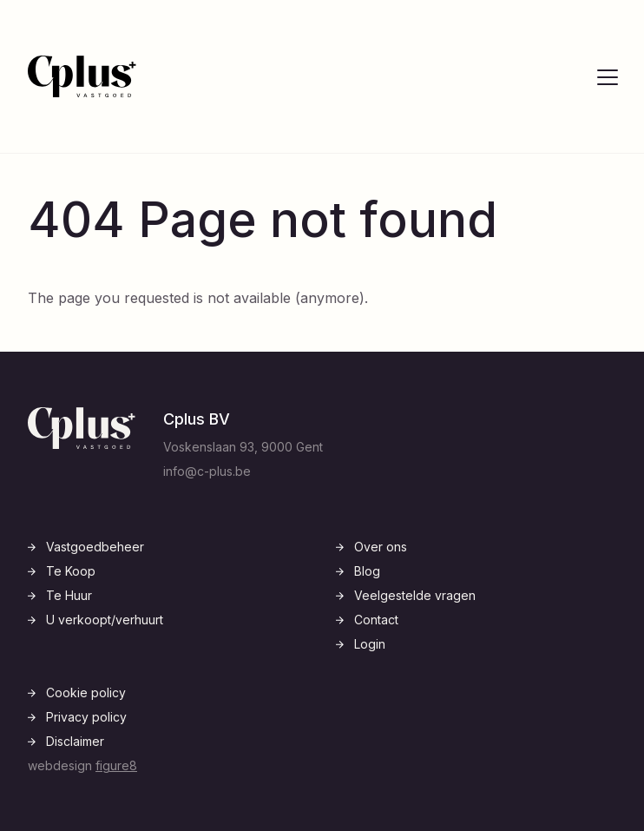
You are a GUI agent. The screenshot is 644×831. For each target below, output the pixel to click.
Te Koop (71, 571)
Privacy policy (86, 717)
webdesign (82, 765)
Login (370, 644)
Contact (376, 620)
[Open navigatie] (608, 76)
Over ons (381, 547)
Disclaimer (75, 741)
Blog (367, 571)
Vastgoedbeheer (95, 547)
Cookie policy (86, 692)
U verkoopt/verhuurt (105, 620)
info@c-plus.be (207, 471)
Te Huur (69, 595)
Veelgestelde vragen (415, 595)
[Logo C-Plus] (82, 76)
